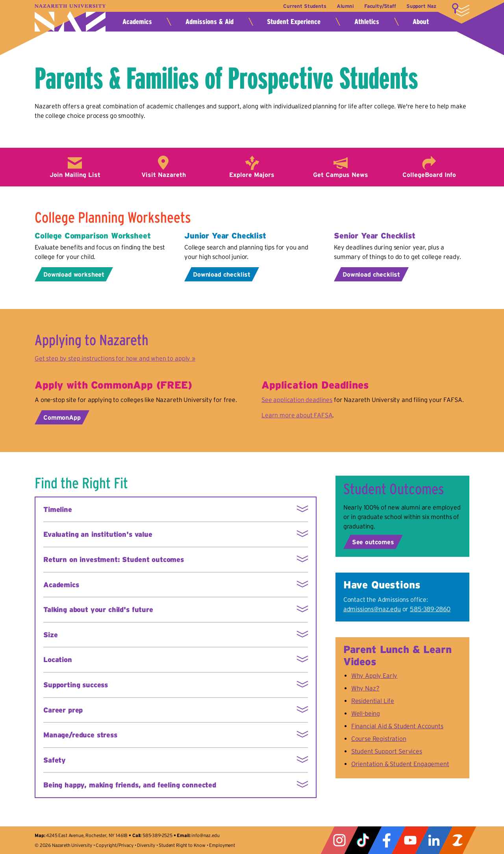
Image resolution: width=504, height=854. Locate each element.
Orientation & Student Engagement (400, 764)
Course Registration (379, 739)
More (461, 10)
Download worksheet (74, 274)
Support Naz (421, 6)
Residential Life (373, 701)
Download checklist (222, 274)
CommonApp (62, 417)
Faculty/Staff (380, 6)
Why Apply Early (374, 675)
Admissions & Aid (209, 22)
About (421, 22)
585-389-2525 (157, 835)
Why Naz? (365, 688)
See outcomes (373, 542)
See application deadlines (297, 400)
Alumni (345, 6)
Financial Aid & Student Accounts (397, 726)
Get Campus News (341, 175)
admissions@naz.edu (372, 609)
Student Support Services (387, 751)
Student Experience (294, 22)
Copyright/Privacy (114, 845)
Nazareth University (70, 18)
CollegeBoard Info (429, 175)
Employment (222, 845)
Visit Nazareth (164, 175)
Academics (137, 22)
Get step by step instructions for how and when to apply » (115, 358)
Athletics (367, 22)
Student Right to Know (182, 845)
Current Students (304, 6)
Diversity (146, 845)
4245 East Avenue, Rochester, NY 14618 (87, 835)
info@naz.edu (205, 835)
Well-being (366, 713)
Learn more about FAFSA (297, 415)
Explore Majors (252, 175)
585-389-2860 (430, 609)
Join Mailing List (75, 175)
